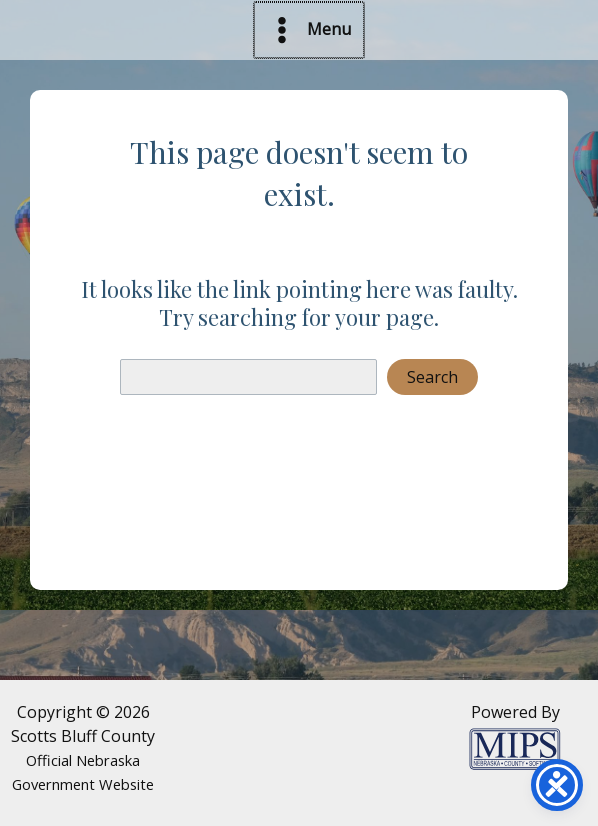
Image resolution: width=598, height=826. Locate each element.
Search (432, 377)
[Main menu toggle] (309, 30)
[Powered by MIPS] (515, 747)
